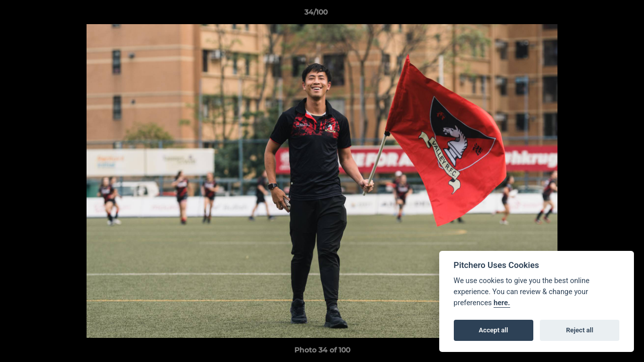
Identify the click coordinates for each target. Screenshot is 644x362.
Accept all (494, 330)
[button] (602, 15)
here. (502, 303)
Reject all (580, 330)
